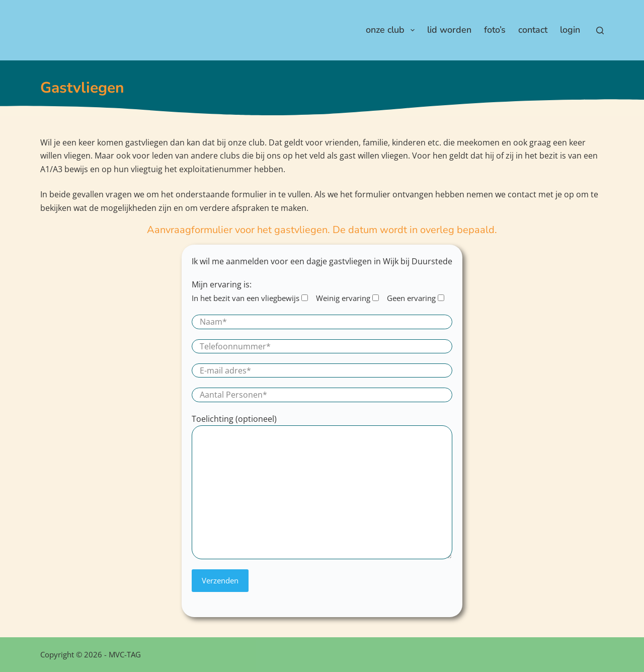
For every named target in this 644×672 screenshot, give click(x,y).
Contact (533, 30)
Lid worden (449, 30)
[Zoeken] (600, 30)
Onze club (392, 30)
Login (570, 30)
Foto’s (495, 30)
